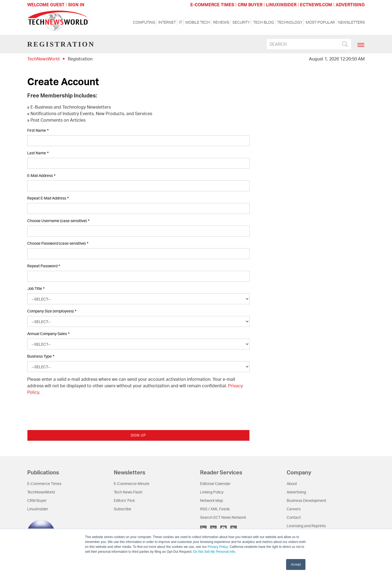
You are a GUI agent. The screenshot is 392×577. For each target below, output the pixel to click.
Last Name (38, 153)
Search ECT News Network (223, 517)
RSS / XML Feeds (215, 509)
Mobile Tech (198, 22)
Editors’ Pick (124, 500)
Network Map (212, 500)
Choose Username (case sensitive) (58, 221)
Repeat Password (44, 266)
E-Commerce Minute (132, 484)
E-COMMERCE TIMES (212, 5)
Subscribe (122, 509)
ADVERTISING (350, 5)
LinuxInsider (38, 509)
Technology (290, 22)
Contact (294, 517)
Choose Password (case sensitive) (58, 243)
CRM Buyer (37, 500)
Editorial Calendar (215, 484)
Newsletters (351, 22)
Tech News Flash (128, 492)
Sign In (76, 5)
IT (181, 22)
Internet (167, 22)
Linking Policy (212, 492)
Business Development (306, 500)
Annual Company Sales (48, 334)
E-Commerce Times (44, 484)
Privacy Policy (218, 547)
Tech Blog (264, 22)
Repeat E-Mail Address (48, 198)
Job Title (36, 289)
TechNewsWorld (43, 59)
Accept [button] (296, 564)
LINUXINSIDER (281, 5)
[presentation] (69, 410)
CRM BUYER (250, 5)
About (292, 484)
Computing (144, 22)
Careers (294, 509)
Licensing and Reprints (306, 526)
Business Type (41, 356)
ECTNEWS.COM (316, 5)
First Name (38, 131)
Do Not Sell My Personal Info (214, 552)
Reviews (221, 22)
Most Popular (320, 22)
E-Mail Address (41, 176)
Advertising (296, 492)
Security (241, 22)
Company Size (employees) (52, 311)
